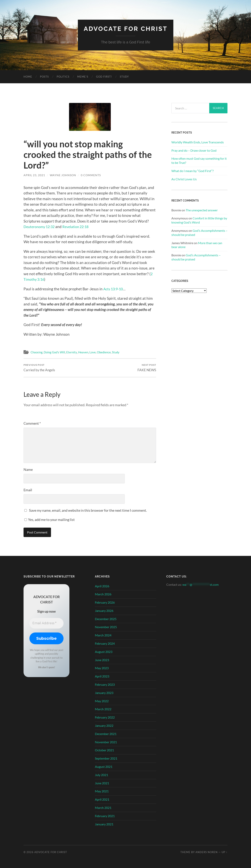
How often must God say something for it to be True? (199, 160)
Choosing (37, 352)
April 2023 (102, 676)
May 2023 (102, 668)
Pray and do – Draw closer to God (194, 150)
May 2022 (102, 701)
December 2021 (106, 734)
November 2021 (106, 742)
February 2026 (105, 602)
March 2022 (103, 709)
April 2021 (102, 799)
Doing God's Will (54, 352)
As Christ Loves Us (184, 179)
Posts (44, 76)
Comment (32, 423)
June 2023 (102, 660)
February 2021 (105, 816)
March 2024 (103, 635)
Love (92, 352)
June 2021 (102, 783)
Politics (63, 76)
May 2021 (102, 791)
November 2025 (106, 627)
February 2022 (105, 717)
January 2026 (104, 611)
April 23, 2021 (34, 175)
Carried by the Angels (39, 368)
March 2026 (103, 594)
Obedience (104, 352)
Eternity (72, 352)
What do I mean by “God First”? (192, 171)
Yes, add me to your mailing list (50, 520)
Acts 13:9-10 (114, 289)
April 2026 (102, 586)
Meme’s (83, 76)
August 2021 (104, 767)
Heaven (83, 352)
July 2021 (101, 775)
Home (28, 76)
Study (124, 76)
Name (28, 469)
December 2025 (106, 619)
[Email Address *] (46, 623)
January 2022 (104, 725)
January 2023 (104, 693)
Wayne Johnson (63, 175)
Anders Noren (207, 852)
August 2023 (104, 652)
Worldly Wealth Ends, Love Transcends (198, 142)
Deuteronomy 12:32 (40, 227)
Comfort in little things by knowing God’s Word (199, 220)
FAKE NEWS (147, 368)
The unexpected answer (202, 210)
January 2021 (104, 824)
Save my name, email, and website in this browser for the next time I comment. (88, 510)
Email (28, 490)
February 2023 (105, 684)
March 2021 (103, 808)
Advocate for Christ (126, 29)
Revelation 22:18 (79, 227)
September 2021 (106, 758)
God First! (104, 76)
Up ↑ (225, 852)
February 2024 (105, 643)
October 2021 (104, 750)
